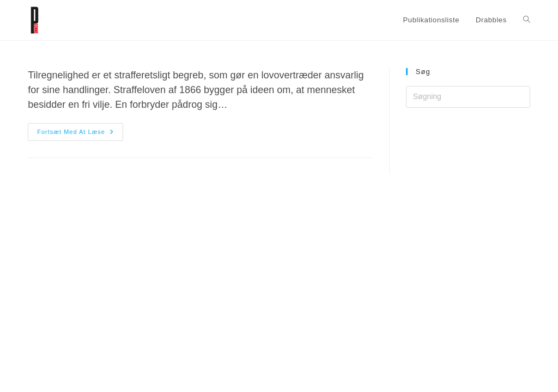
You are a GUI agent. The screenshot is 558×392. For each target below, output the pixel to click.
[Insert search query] (468, 97)
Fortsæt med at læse (80, 132)
